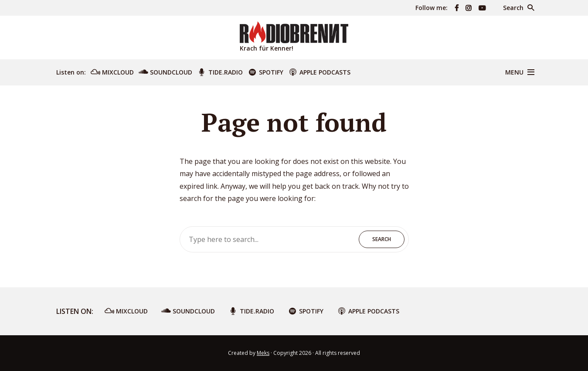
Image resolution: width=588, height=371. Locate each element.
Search (382, 239)
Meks (263, 353)
